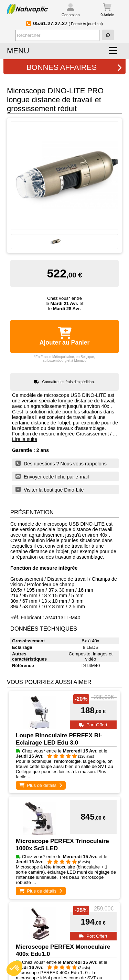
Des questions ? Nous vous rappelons (61, 463)
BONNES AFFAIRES (74, 67)
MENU (18, 51)
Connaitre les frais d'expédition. (69, 382)
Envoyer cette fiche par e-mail (52, 476)
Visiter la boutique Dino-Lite (50, 489)
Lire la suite (25, 439)
